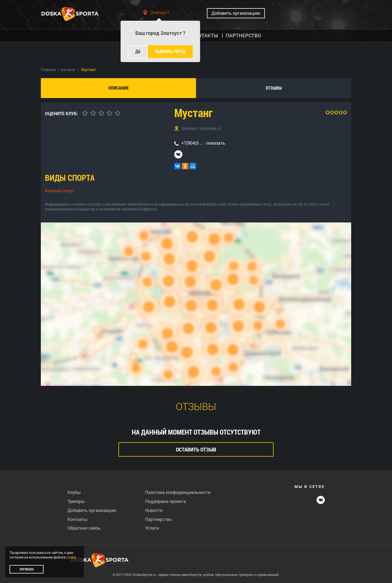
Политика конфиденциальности (178, 492)
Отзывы (274, 88)
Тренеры (76, 501)
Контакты (78, 519)
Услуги (152, 528)
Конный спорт (59, 190)
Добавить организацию (236, 13)
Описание (119, 88)
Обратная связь (84, 528)
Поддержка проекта (166, 501)
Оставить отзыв (196, 449)
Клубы (74, 492)
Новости (154, 510)
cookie (71, 557)
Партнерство (158, 519)
